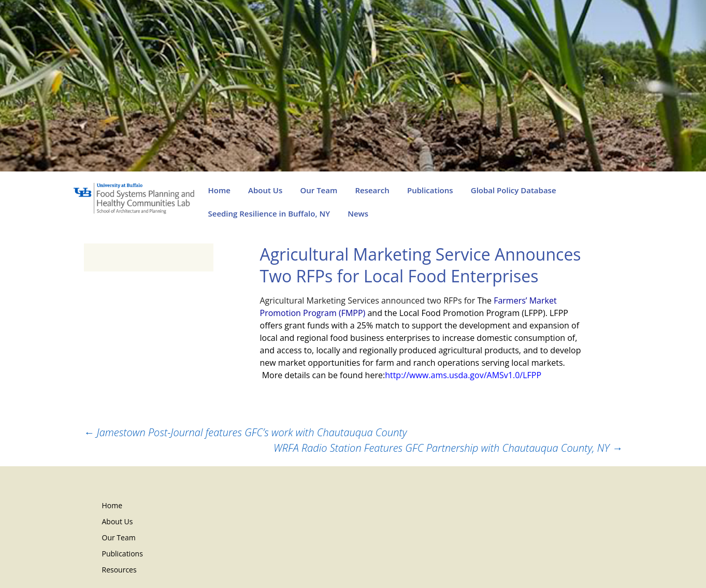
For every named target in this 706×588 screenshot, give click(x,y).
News (358, 213)
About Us (265, 190)
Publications (430, 190)
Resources (119, 570)
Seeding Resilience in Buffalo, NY (269, 213)
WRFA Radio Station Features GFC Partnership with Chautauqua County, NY (448, 448)
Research (372, 190)
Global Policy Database (514, 190)
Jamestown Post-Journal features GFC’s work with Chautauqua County (246, 432)
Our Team (319, 190)
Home (219, 190)
